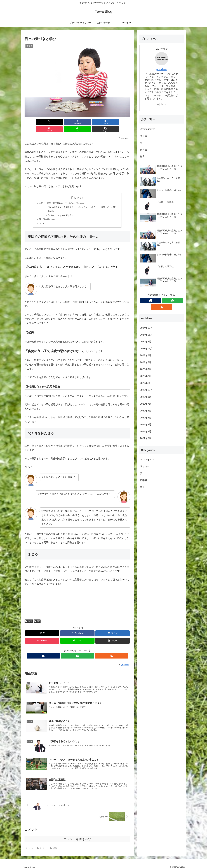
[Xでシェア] (33, 122)
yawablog (162, 69)
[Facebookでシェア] (51, 122)
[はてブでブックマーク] (69, 122)
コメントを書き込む (77, 836)
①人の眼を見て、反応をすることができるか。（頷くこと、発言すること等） (83, 200)
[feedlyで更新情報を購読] (77, 650)
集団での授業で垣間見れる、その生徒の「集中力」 (61, 196)
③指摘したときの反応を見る (59, 209)
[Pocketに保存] (86, 122)
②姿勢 (49, 205)
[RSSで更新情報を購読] (83, 650)
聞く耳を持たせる (45, 213)
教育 (37, 615)
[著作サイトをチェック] (71, 650)
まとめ (40, 217)
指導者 (29, 615)
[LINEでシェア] (104, 122)
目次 (74, 190)
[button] (122, 122)
